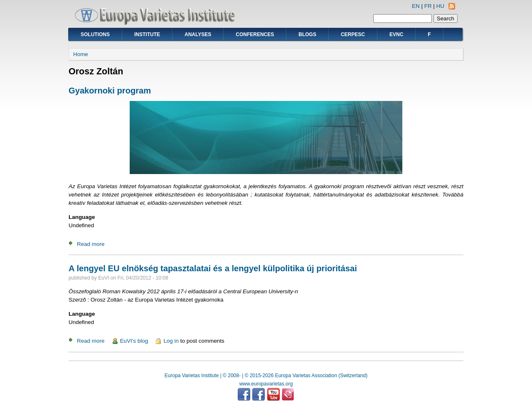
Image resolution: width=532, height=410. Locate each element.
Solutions (95, 34)
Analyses (198, 34)
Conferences (255, 34)
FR (428, 6)
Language (82, 217)
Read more (91, 244)
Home (81, 54)
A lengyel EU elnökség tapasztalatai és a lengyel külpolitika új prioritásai (213, 268)
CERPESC (353, 34)
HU (440, 6)
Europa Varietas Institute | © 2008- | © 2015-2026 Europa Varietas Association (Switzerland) (266, 376)
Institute (147, 34)
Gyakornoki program (110, 91)
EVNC (396, 34)
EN (416, 6)
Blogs (307, 34)
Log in (171, 341)
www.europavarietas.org (266, 384)
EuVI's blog (134, 341)
